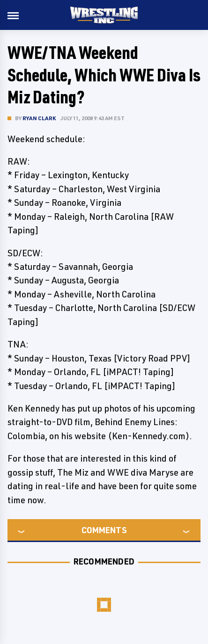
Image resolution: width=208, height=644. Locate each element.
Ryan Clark (39, 118)
